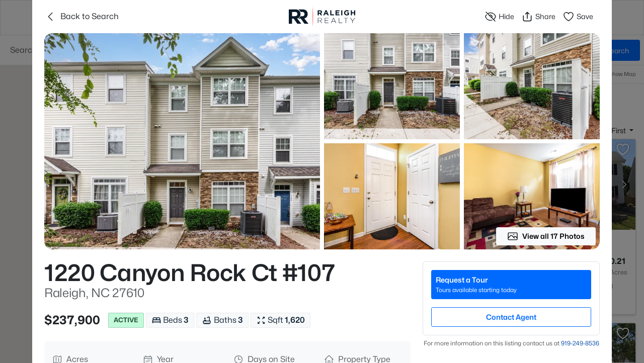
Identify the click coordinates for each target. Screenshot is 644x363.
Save (578, 17)
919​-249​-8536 (580, 343)
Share (538, 17)
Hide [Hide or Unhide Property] (499, 17)
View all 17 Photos (546, 236)
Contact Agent (511, 317)
